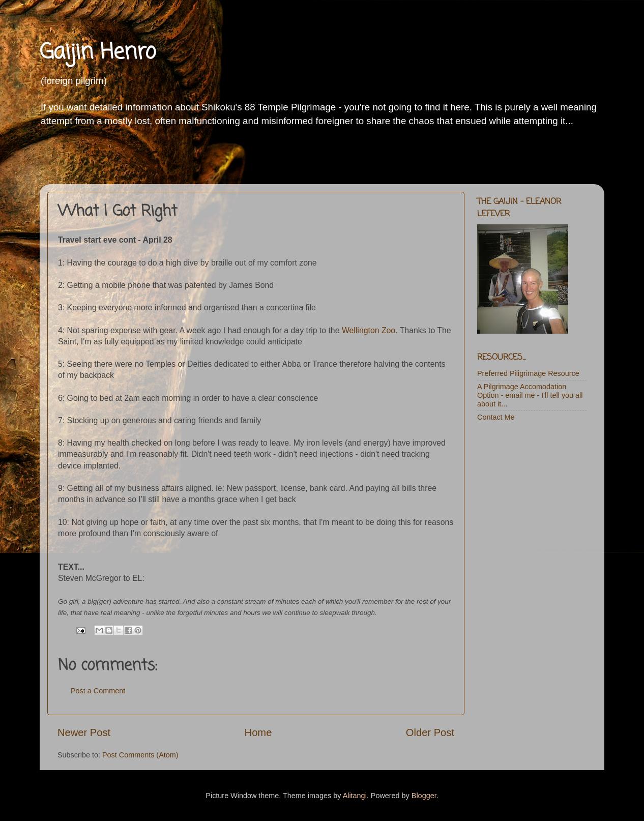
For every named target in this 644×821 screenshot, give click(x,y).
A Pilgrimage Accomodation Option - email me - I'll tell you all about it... (530, 395)
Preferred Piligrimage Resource (528, 373)
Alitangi (355, 796)
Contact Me (496, 417)
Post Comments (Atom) (140, 755)
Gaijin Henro (98, 53)
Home (258, 732)
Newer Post (84, 732)
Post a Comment (98, 691)
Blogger (424, 796)
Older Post (430, 732)
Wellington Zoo (369, 330)
